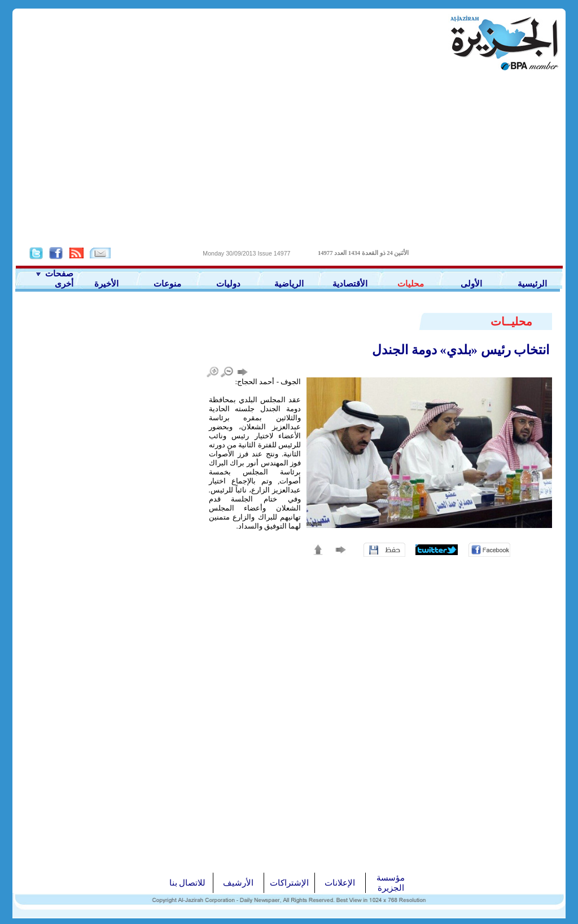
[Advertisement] (289, 159)
